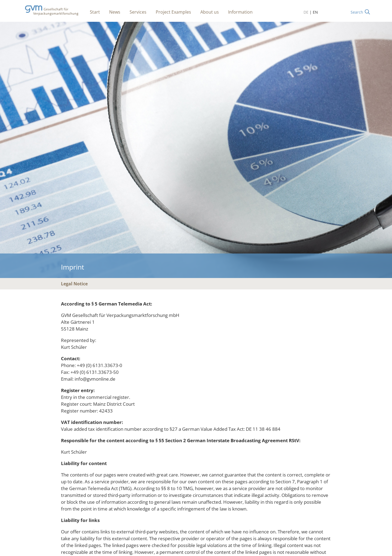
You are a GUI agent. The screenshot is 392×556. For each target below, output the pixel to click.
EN (315, 12)
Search (357, 12)
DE (306, 12)
